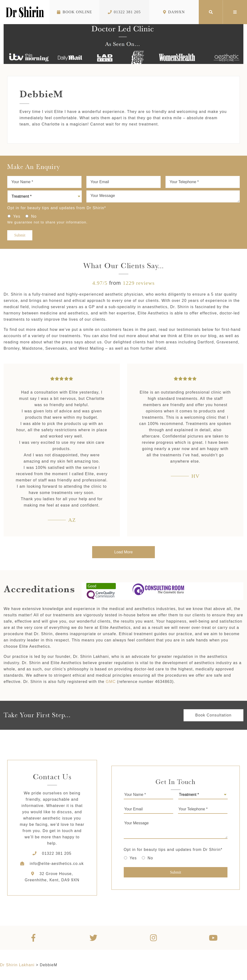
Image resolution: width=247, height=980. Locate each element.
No (34, 216)
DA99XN (174, 12)
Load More (124, 552)
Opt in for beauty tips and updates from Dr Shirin (57, 208)
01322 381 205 (124, 12)
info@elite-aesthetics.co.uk (57, 864)
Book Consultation (213, 715)
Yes (17, 216)
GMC (111, 682)
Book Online (74, 12)
